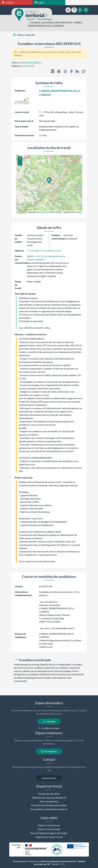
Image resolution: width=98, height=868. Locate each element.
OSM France (75, 212)
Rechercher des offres (49, 794)
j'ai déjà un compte (49, 728)
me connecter (49, 751)
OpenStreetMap (47, 212)
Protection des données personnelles (49, 805)
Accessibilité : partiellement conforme (49, 809)
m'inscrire (49, 722)
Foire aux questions (49, 801)
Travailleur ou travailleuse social (44, 251)
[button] (49, 181)
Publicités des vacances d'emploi (48, 798)
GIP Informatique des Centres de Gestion (59, 861)
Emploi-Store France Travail (49, 837)
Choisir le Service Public (49, 829)
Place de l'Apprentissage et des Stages (49, 833)
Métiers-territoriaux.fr (49, 825)
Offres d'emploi (44, 19)
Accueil (31, 19)
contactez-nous (49, 778)
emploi (40, 2)
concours (8, 2)
